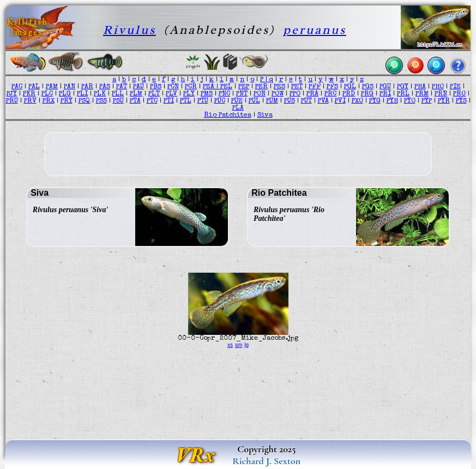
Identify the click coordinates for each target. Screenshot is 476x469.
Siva (265, 115)
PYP (427, 101)
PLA (238, 108)
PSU (118, 101)
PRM (422, 94)
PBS (156, 87)
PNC (224, 94)
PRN (441, 94)
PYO (410, 101)
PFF (315, 87)
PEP (244, 87)
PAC (17, 87)
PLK (100, 94)
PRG (367, 94)
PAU (138, 87)
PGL (350, 87)
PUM (272, 101)
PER (261, 87)
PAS (105, 87)
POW (278, 94)
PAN (70, 87)
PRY (67, 101)
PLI (82, 94)
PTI (169, 101)
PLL (118, 94)
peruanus (315, 30)
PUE (237, 101)
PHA (420, 87)
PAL (34, 87)
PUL (254, 101)
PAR (87, 87)
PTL (186, 101)
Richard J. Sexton (266, 461)
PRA (312, 94)
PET (297, 87)
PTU (203, 101)
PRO (459, 94)
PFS (332, 87)
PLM (136, 94)
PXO (357, 101)
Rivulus (129, 30)
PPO (295, 94)
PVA (323, 101)
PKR (29, 94)
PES (279, 87)
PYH (392, 101)
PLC (47, 94)
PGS (368, 87)
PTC (152, 101)
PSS (101, 101)
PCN (173, 87)
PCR (191, 87)
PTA (135, 101)
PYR (444, 101)
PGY (403, 87)
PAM (52, 87)
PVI (340, 101)
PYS (461, 101)
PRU (12, 101)
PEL (226, 87)
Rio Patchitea (228, 115)
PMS (207, 94)
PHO (438, 87)
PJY (12, 94)
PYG (375, 101)
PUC (220, 101)
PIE (455, 87)
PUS (290, 101)
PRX (49, 101)
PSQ (84, 101)
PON (260, 94)
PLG (65, 94)
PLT (154, 94)
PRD (349, 94)
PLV (171, 94)
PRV (30, 101)
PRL (403, 94)
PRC (330, 94)
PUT (306, 101)
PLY (189, 94)
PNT (242, 94)
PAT (122, 87)
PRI (385, 94)
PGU (385, 87)
